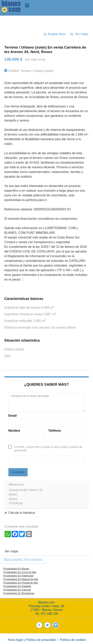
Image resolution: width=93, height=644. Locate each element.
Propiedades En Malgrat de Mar (21, 579)
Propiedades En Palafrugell (18, 576)
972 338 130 (49, 614)
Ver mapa (82, 34)
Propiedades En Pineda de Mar (21, 583)
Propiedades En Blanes (16, 569)
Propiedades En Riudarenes (19, 593)
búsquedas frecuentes (23, 559)
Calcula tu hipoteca (22, 513)
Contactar (18, 472)
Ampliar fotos (57, 34)
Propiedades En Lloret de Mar (20, 572)
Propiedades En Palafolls (17, 586)
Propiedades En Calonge (17, 590)
